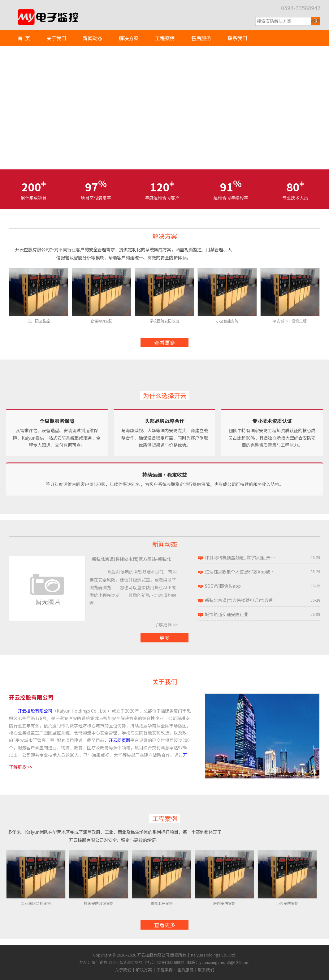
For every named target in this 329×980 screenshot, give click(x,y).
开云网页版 (119, 740)
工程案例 (165, 38)
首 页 (24, 38)
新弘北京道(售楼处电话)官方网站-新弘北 (131, 559)
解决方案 (129, 38)
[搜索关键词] (283, 21)
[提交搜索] (316, 21)
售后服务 (201, 38)
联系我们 (237, 38)
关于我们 (56, 38)
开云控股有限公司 (35, 711)
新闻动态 (93, 38)
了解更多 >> (166, 624)
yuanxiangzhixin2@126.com (224, 962)
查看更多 (165, 342)
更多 (165, 638)
